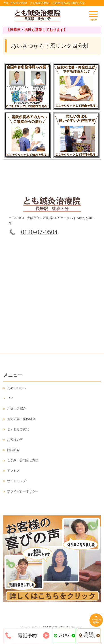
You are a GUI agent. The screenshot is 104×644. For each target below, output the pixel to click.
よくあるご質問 (18, 432)
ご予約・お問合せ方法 (23, 462)
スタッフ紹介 (17, 411)
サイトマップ (17, 483)
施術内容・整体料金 (21, 421)
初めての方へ (17, 390)
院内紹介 (13, 452)
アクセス (13, 473)
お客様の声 (15, 442)
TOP (10, 401)
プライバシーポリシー (23, 494)
